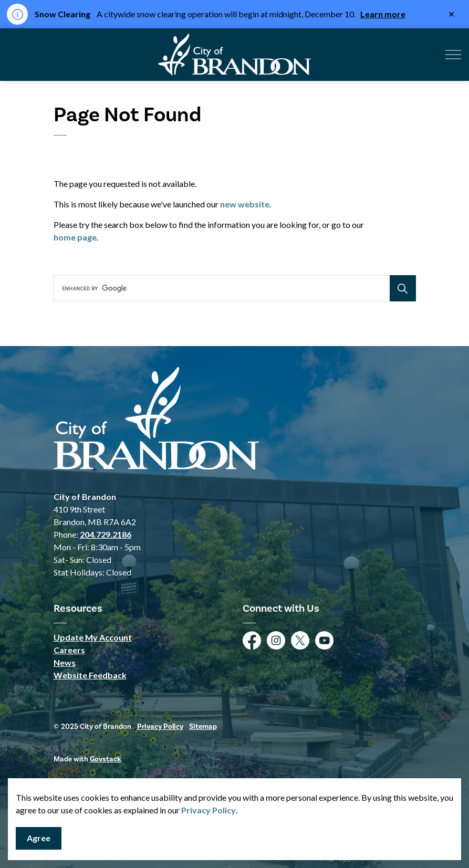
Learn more (383, 14)
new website (245, 204)
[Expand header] (453, 55)
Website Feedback (90, 675)
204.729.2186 (106, 534)
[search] (233, 288)
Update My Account (93, 637)
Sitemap (203, 727)
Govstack (106, 759)
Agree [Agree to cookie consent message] (39, 838)
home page (75, 237)
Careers (69, 650)
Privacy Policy (209, 810)
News (65, 662)
